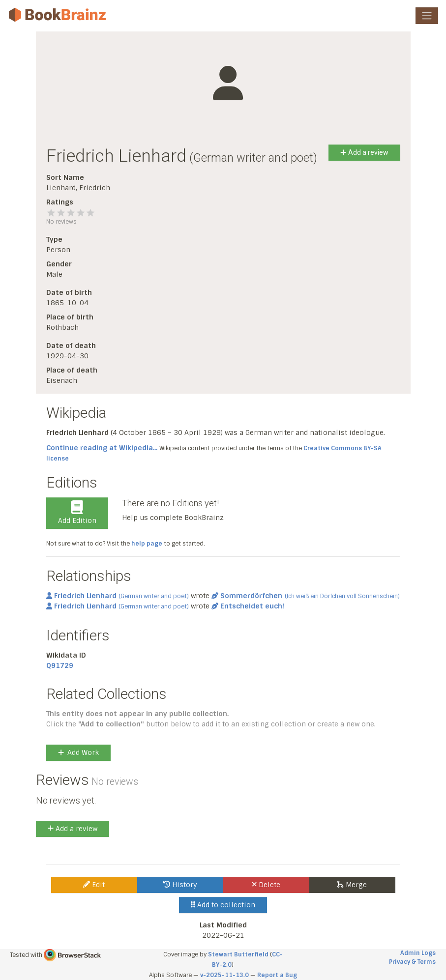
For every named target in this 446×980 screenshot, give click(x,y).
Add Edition (77, 513)
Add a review (364, 152)
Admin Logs (418, 953)
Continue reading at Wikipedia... (102, 448)
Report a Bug (277, 975)
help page (147, 544)
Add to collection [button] (223, 905)
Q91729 (60, 665)
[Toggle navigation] (427, 16)
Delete (266, 885)
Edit (94, 885)
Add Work (78, 752)
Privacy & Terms (412, 962)
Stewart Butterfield (238, 954)
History (180, 885)
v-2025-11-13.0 (224, 975)
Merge (352, 885)
